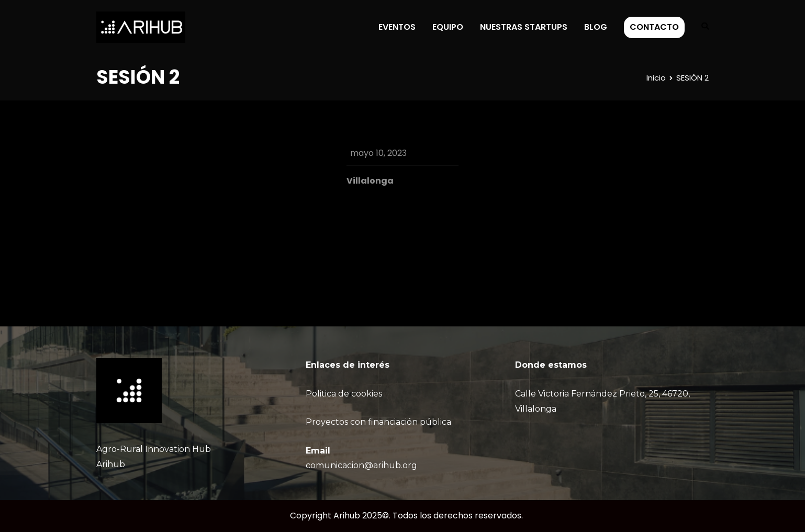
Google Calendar (401, 219)
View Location (375, 196)
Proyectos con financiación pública (378, 422)
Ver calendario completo (407, 252)
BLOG (596, 27)
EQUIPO (448, 27)
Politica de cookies (344, 394)
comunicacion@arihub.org (361, 465)
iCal (354, 219)
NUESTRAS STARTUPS (524, 27)
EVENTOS (397, 27)
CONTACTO (654, 27)
